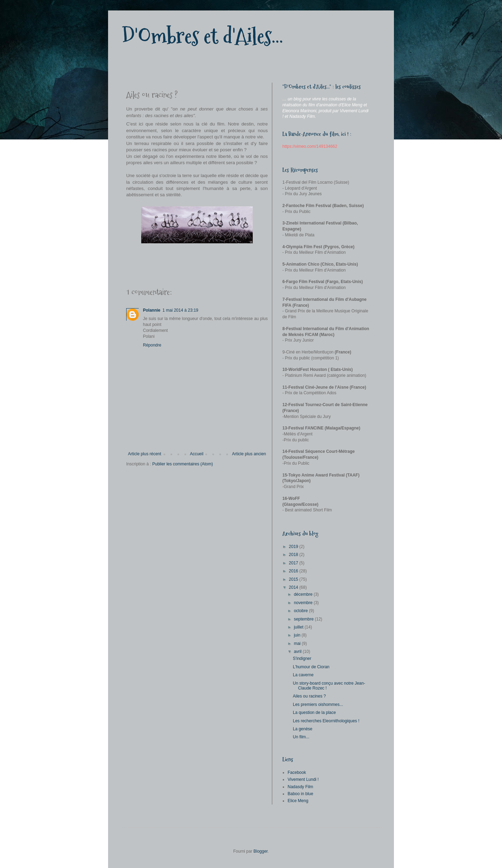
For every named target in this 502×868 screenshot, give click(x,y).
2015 (294, 579)
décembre (304, 594)
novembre (304, 603)
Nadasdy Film (300, 787)
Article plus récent (144, 454)
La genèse (303, 729)
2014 (294, 587)
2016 (294, 571)
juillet (299, 627)
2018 (294, 555)
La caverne (303, 675)
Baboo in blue (300, 794)
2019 (294, 547)
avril (298, 652)
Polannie (152, 310)
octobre (301, 611)
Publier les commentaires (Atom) (183, 464)
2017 (294, 563)
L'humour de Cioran (311, 667)
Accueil (197, 454)
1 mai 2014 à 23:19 (180, 310)
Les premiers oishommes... (318, 705)
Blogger (261, 851)
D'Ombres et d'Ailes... (203, 36)
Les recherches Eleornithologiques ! (326, 721)
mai (298, 644)
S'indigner (302, 658)
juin (298, 635)
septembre (304, 619)
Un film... (301, 737)
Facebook (297, 772)
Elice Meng (298, 801)
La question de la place (314, 713)
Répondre (152, 345)
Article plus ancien (249, 454)
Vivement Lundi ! (303, 779)
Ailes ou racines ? (309, 696)
